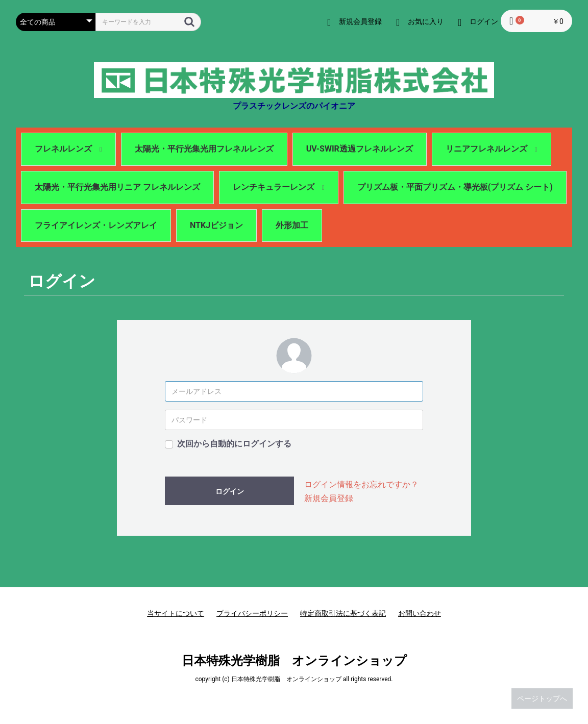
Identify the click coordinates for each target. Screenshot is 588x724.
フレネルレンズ (68, 149)
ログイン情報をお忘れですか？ (361, 484)
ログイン (230, 491)
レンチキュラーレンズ (279, 187)
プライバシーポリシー (252, 613)
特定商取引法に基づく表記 (343, 613)
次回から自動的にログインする (234, 444)
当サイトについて (176, 613)
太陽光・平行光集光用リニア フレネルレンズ (117, 187)
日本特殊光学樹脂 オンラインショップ (294, 661)
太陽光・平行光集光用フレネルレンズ (204, 149)
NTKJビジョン (216, 225)
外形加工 (292, 225)
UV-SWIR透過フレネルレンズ (360, 149)
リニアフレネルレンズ (492, 149)
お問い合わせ (420, 613)
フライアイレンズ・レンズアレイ (96, 225)
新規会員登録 (329, 498)
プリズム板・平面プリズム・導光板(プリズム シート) (455, 187)
